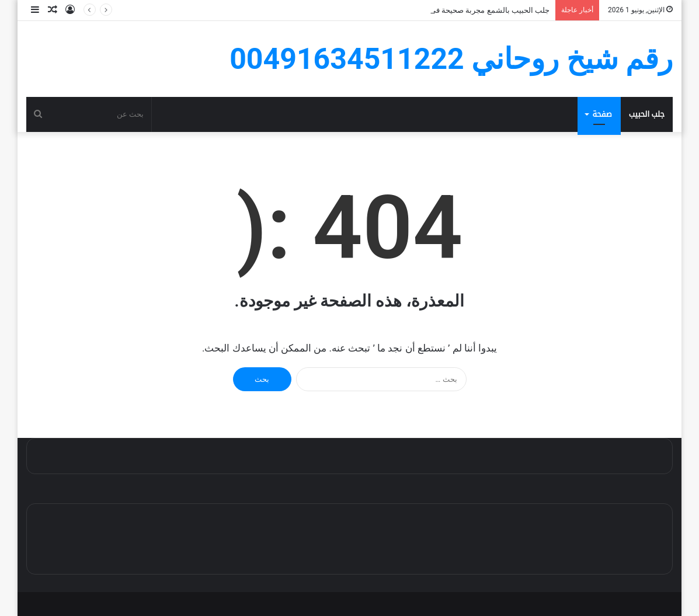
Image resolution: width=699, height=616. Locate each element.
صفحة (602, 114)
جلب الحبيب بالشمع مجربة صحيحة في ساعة (480, 10)
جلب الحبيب (647, 114)
